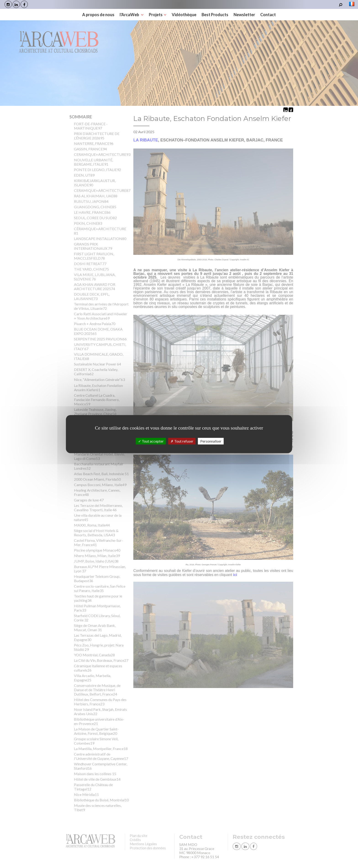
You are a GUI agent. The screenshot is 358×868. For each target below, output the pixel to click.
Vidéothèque (184, 15)
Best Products (215, 15)
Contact (268, 15)
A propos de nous (98, 15)
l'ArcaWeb (132, 15)
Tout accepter (151, 441)
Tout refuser (182, 441)
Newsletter (244, 15)
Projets (158, 15)
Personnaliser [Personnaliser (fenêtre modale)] (211, 441)
